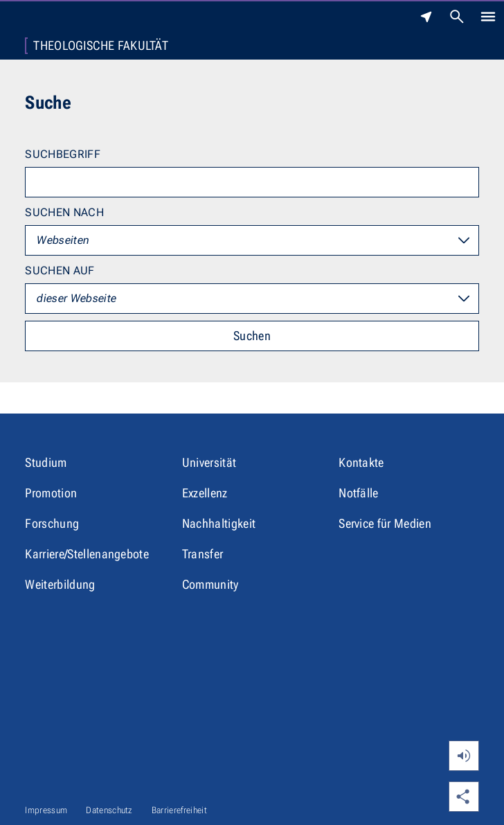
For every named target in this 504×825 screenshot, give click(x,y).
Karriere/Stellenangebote (87, 554)
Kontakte (361, 462)
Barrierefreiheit (179, 810)
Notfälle (359, 493)
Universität (209, 462)
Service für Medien (385, 523)
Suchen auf (60, 270)
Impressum (46, 810)
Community (210, 584)
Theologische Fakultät (101, 46)
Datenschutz (109, 810)
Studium (46, 462)
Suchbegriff (63, 154)
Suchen (252, 336)
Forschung (52, 523)
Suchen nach (64, 212)
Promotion (51, 493)
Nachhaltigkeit (219, 523)
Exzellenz (205, 493)
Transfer (203, 554)
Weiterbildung (60, 584)
